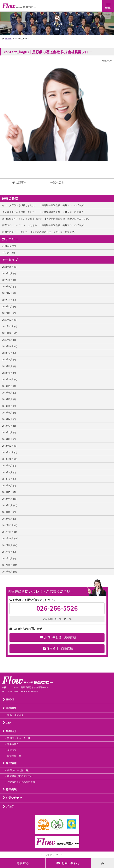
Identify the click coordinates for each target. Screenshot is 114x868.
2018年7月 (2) (9, 479)
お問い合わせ (14, 798)
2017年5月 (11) (10, 572)
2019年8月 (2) (9, 393)
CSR (9, 723)
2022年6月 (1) (9, 280)
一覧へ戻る (57, 183)
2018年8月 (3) (9, 472)
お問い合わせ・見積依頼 (58, 637)
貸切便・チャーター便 (19, 738)
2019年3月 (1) (9, 426)
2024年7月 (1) (9, 273)
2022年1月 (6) (9, 313)
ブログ (10, 807)
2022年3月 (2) (9, 300)
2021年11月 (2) (10, 326)
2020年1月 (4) (9, 373)
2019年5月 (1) (9, 413)
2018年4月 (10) (10, 499)
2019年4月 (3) (9, 419)
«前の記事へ (19, 183)
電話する (23, 863)
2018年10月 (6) (10, 459)
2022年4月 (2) (9, 293)
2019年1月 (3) (9, 439)
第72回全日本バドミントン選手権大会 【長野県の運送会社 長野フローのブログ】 (46, 219)
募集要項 (11, 789)
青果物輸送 (13, 744)
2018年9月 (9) (9, 466)
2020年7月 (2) (9, 353)
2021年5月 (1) (9, 340)
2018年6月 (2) (9, 486)
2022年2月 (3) (9, 307)
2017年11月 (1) (10, 532)
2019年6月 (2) (9, 406)
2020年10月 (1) (10, 346)
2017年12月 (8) (10, 525)
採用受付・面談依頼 (58, 648)
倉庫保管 (12, 750)
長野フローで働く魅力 (19, 770)
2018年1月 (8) (9, 519)
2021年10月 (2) (10, 333)
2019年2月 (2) (9, 432)
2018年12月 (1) (10, 446)
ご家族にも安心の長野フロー (22, 782)
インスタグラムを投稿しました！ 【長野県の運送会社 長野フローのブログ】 (44, 205)
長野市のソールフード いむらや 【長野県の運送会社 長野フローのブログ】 (44, 225)
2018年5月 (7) (9, 492)
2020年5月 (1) (9, 360)
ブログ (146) (8, 253)
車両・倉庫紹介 (15, 715)
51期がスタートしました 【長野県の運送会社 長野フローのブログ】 (39, 232)
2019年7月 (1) (9, 399)
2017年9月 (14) (10, 545)
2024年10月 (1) (10, 267)
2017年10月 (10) (10, 539)
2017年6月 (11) (10, 565)
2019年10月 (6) (10, 380)
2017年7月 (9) (9, 558)
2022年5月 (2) (9, 287)
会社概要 (11, 708)
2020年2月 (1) (9, 366)
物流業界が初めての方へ (20, 776)
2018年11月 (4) (10, 452)
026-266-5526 (57, 608)
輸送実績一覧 (14, 756)
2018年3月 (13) (10, 505)
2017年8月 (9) (9, 552)
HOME (8, 39)
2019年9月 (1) (9, 386)
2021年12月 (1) (10, 320)
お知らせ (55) (9, 246)
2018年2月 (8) (9, 512)
